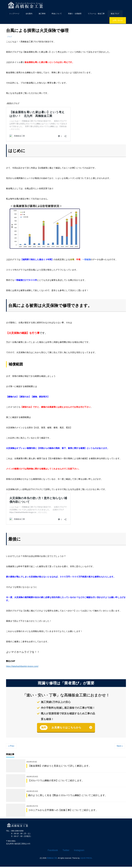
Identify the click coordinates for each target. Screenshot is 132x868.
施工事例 (42, 14)
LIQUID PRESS (86, 859)
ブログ (9, 37)
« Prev (11, 746)
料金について (57, 14)
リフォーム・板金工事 (96, 14)
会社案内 (29, 14)
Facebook (53, 851)
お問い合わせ (118, 20)
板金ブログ (115, 14)
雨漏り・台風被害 (75, 14)
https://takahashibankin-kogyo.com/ (22, 666)
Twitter (66, 851)
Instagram (79, 851)
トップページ (14, 14)
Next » (120, 746)
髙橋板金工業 (52, 859)
